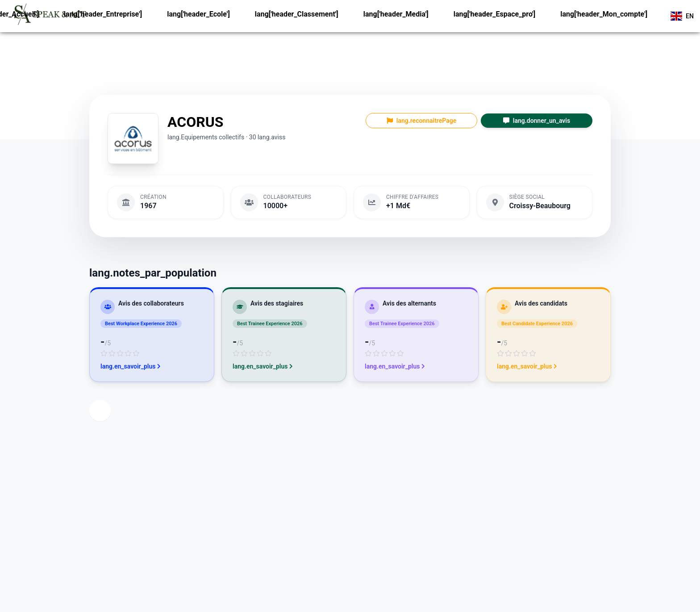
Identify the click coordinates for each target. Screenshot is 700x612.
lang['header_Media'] (396, 14)
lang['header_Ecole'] (198, 14)
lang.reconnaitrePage (421, 121)
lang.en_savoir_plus (131, 366)
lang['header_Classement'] (297, 14)
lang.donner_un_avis (537, 121)
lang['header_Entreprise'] (103, 14)
